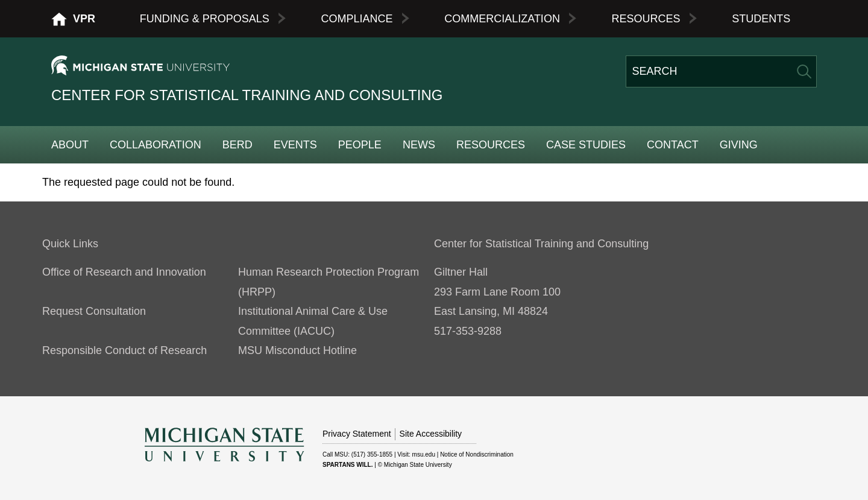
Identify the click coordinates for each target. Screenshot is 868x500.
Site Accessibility (431, 434)
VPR (84, 19)
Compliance (357, 19)
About (70, 145)
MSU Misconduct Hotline (297, 350)
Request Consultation (94, 311)
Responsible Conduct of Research (124, 350)
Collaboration (156, 145)
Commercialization (502, 19)
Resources (646, 19)
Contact (673, 145)
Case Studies (586, 145)
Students (761, 19)
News (419, 145)
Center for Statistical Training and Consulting (247, 95)
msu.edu (424, 454)
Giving (739, 145)
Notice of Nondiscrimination (477, 454)
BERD (237, 145)
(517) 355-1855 (372, 454)
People (360, 145)
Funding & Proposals (205, 19)
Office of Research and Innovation (124, 272)
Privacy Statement (357, 434)
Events (295, 145)
